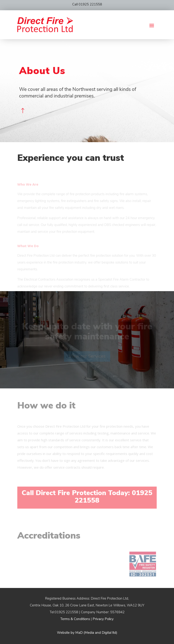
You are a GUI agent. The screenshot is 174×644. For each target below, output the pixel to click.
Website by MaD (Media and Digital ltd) (87, 633)
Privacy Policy (103, 619)
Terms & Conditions (75, 619)
